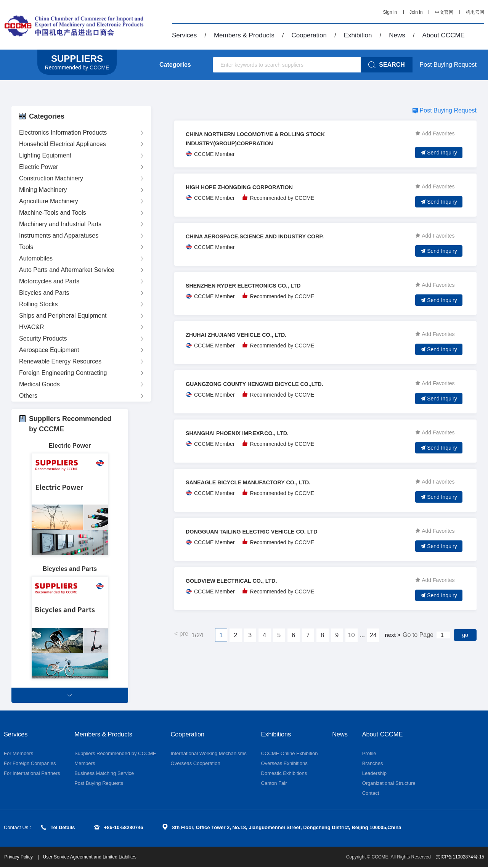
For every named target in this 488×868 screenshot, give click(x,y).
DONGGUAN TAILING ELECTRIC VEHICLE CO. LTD (260, 531)
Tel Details (58, 828)
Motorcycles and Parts (49, 281)
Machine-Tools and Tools (53, 213)
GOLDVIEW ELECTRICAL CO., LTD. (237, 581)
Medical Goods (39, 384)
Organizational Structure (390, 784)
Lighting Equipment (45, 155)
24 (373, 635)
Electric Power (39, 167)
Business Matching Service (104, 774)
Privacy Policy (22, 858)
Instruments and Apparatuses (59, 235)
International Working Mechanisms (209, 754)
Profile (371, 754)
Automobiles (36, 258)
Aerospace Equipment (49, 350)
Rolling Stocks (38, 304)
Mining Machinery (43, 190)
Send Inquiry (439, 153)
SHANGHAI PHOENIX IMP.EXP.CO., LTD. (243, 433)
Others (28, 396)
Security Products (43, 338)
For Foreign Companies (30, 764)
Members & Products (244, 35)
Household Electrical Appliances (63, 144)
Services (184, 35)
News (397, 35)
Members (85, 764)
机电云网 (475, 12)
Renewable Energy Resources (60, 361)
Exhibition (358, 35)
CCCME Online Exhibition (290, 754)
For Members (18, 754)
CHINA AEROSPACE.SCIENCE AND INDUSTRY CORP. (263, 236)
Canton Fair (274, 784)
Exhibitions (278, 735)
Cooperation (309, 35)
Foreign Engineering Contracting (63, 373)
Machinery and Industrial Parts (60, 224)
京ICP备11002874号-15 (460, 858)
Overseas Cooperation (196, 764)
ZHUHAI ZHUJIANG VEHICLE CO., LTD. (242, 335)
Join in (416, 12)
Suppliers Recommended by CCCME (115, 754)
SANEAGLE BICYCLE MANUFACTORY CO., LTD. (256, 482)
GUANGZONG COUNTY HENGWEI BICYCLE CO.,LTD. (263, 384)
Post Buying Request (448, 65)
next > (392, 635)
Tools (26, 247)
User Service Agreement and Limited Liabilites (93, 858)
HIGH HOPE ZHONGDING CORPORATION (246, 187)
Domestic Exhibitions (284, 774)
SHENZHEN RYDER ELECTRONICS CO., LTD (250, 285)
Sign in (390, 12)
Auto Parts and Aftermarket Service (67, 270)
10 (351, 635)
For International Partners (32, 774)
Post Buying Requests (99, 784)
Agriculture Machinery (49, 201)
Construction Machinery (51, 178)
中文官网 (444, 12)
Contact (372, 794)
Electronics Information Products (63, 133)
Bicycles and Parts (44, 293)
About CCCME (443, 35)
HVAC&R (32, 327)
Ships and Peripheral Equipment (63, 316)
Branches (374, 764)
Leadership (376, 774)
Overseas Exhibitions (284, 764)
